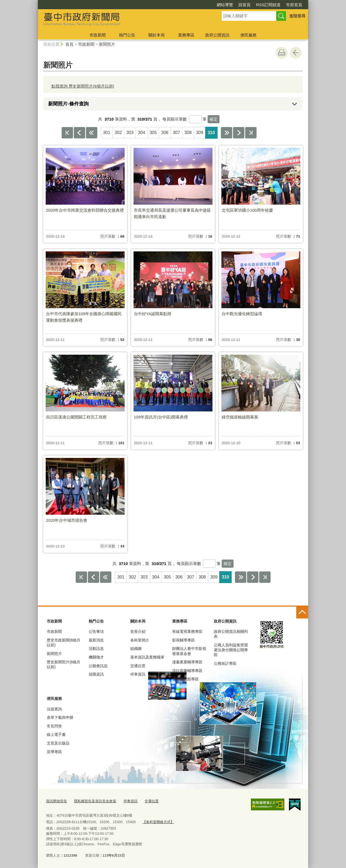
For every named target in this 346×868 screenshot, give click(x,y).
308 (188, 133)
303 (130, 133)
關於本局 (157, 35)
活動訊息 (96, 648)
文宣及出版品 (58, 743)
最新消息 (96, 640)
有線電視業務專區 (187, 631)
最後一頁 (251, 133)
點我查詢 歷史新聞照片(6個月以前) (83, 86)
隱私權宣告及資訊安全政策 (95, 801)
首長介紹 (138, 631)
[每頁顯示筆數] (195, 119)
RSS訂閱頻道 (268, 5)
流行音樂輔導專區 (187, 671)
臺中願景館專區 (185, 679)
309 (200, 133)
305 (153, 133)
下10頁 (227, 133)
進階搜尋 (297, 16)
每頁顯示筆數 (175, 119)
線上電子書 (56, 734)
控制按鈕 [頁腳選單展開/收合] (302, 613)
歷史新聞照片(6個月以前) (64, 664)
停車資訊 (138, 674)
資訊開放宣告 (56, 801)
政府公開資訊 (217, 35)
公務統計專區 (225, 663)
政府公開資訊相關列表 (231, 634)
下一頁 (239, 133)
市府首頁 (294, 5)
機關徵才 (96, 657)
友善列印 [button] (282, 53)
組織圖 (136, 648)
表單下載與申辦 (60, 717)
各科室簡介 (140, 640)
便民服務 (248, 35)
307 (176, 133)
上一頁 (79, 133)
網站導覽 (225, 5)
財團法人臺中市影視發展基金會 (189, 651)
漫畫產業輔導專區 (187, 662)
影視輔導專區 (184, 640)
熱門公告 (127, 35)
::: (36, 2)
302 (118, 133)
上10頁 (92, 133)
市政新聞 (98, 35)
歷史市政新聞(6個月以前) (64, 643)
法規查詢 (54, 709)
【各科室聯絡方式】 (158, 821)
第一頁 (67, 133)
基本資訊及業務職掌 (147, 657)
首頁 (69, 44)
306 (165, 133)
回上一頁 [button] (296, 53)
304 (142, 133)
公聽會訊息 (98, 666)
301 (107, 133)
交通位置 (138, 666)
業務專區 (186, 35)
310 (211, 133)
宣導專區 (54, 752)
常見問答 (54, 726)
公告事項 (96, 631)
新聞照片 (107, 44)
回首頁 (244, 5)
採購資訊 (96, 674)
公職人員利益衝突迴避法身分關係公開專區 (231, 650)
